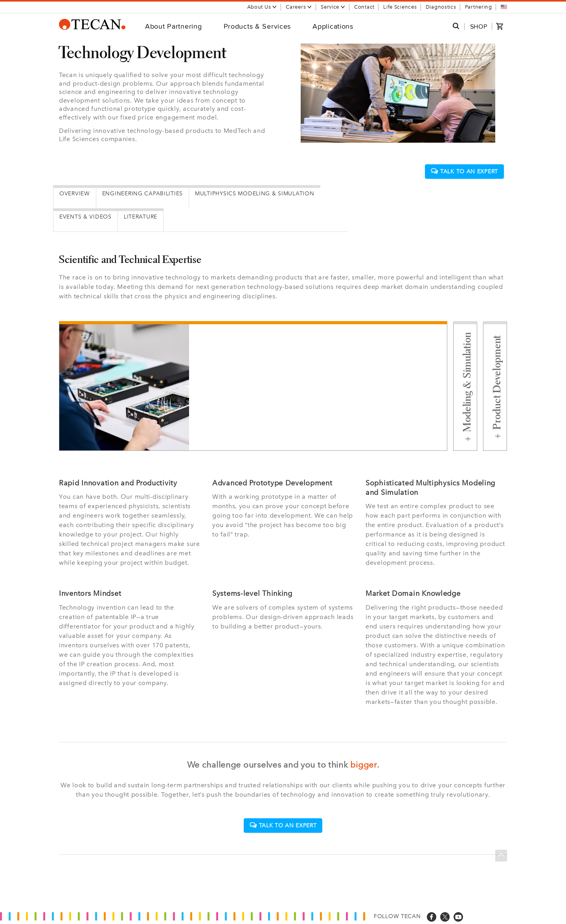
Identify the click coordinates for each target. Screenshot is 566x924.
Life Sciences (400, 7)
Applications (333, 26)
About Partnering (174, 26)
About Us (262, 7)
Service (333, 7)
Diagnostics (441, 7)
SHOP (479, 27)
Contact (364, 7)
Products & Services (257, 26)
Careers (299, 7)
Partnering (479, 7)
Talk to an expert (464, 172)
